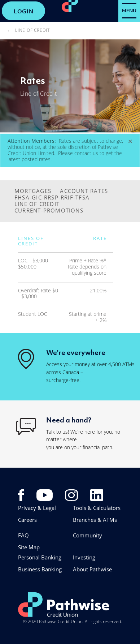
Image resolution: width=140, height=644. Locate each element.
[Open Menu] (129, 11)
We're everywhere (76, 352)
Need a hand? (69, 420)
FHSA (22, 197)
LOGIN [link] (23, 11)
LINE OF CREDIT (37, 204)
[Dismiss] (130, 141)
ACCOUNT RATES (84, 191)
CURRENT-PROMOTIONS (49, 210)
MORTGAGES (33, 191)
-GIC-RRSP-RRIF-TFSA (60, 197)
